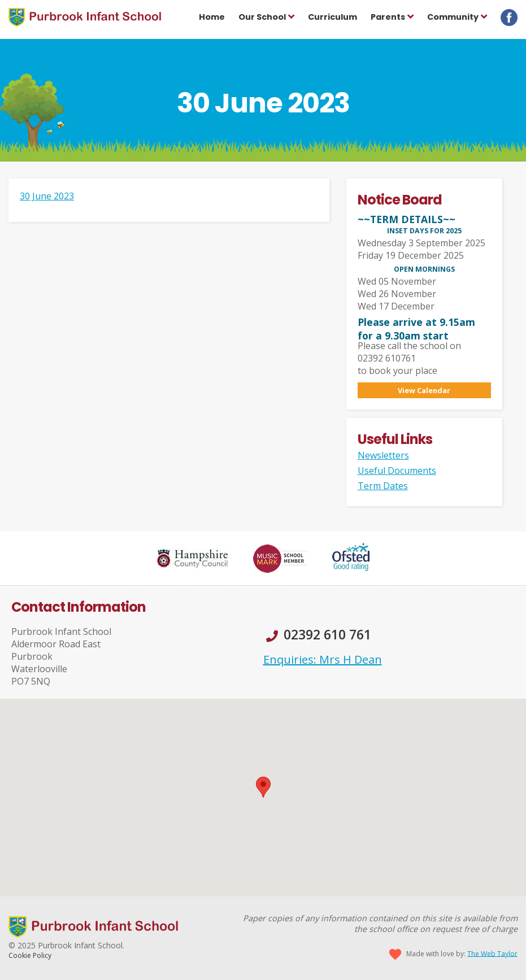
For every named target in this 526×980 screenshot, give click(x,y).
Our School (262, 17)
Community (453, 17)
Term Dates (383, 486)
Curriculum (332, 17)
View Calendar (424, 390)
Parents (388, 17)
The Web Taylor (492, 953)
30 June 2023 (47, 196)
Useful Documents (397, 471)
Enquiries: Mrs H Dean (323, 659)
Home (212, 17)
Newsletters (383, 455)
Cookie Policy (30, 955)
